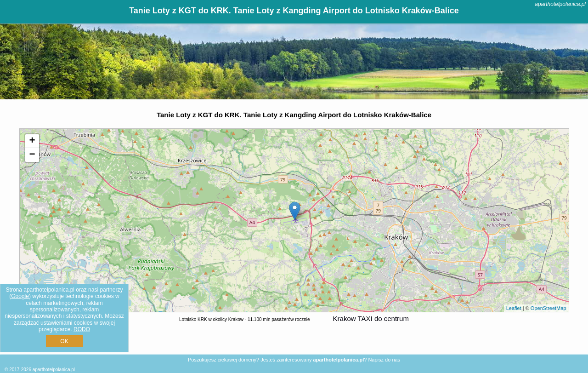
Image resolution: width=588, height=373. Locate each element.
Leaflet (514, 308)
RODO (82, 329)
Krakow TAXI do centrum (371, 318)
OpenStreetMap (548, 308)
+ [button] (32, 141)
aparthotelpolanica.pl (560, 4)
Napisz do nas (384, 360)
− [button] (32, 155)
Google (20, 296)
